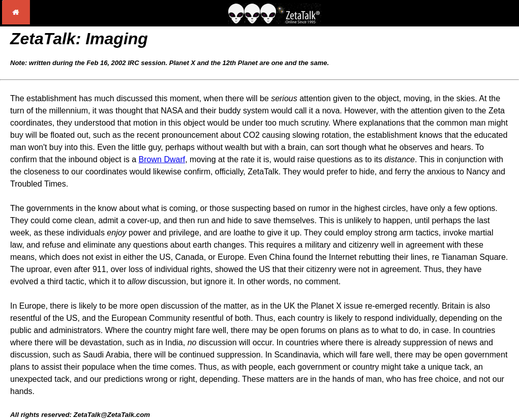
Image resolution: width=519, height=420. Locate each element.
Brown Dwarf (162, 159)
